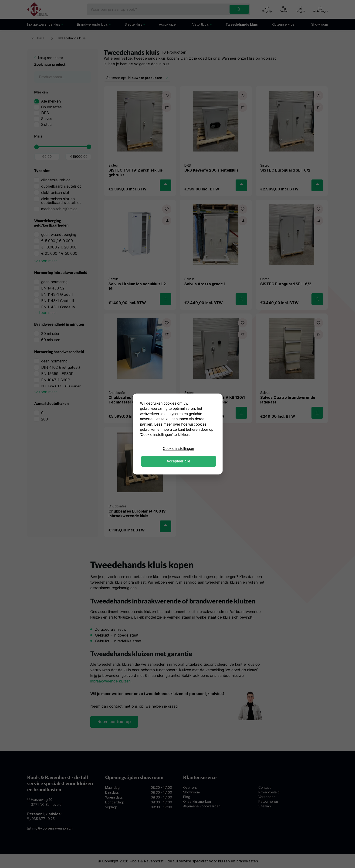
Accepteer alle (178, 461)
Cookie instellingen (178, 449)
